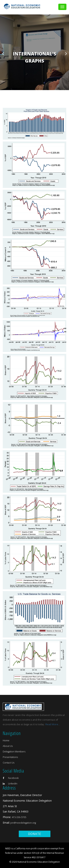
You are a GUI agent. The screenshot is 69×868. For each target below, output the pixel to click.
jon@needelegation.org (23, 823)
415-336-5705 (19, 817)
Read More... (53, 724)
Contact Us (9, 763)
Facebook (11, 778)
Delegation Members (14, 752)
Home (6, 740)
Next (66, 53)
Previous (3, 53)
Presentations (10, 757)
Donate (35, 834)
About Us (8, 746)
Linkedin (10, 784)
